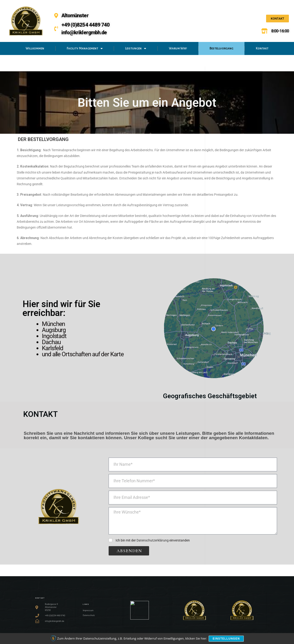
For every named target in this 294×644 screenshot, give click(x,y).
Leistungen (136, 49)
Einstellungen (227, 639)
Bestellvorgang (221, 48)
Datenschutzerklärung (153, 540)
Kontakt (262, 48)
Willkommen (35, 48)
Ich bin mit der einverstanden (153, 540)
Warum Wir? (178, 48)
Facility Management (85, 49)
